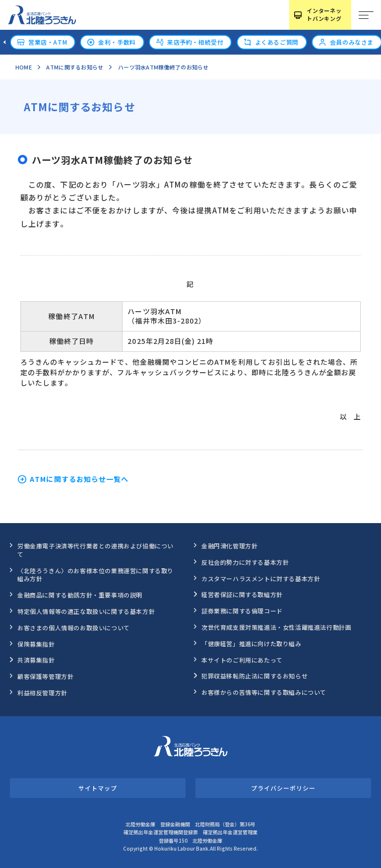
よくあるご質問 (277, 42)
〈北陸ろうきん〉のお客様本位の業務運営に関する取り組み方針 (95, 575)
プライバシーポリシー (283, 788)
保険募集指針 (36, 644)
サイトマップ (97, 788)
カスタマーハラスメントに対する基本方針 (261, 578)
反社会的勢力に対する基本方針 (245, 562)
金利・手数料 (117, 42)
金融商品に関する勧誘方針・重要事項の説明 (80, 595)
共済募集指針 (36, 660)
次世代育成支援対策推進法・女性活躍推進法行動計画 (276, 627)
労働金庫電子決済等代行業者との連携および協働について (95, 550)
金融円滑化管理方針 (229, 546)
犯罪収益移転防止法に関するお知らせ (254, 676)
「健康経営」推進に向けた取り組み (252, 643)
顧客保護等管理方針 (45, 676)
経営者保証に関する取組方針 (242, 594)
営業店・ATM (48, 42)
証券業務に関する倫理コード (242, 611)
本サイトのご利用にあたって (242, 660)
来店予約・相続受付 (195, 42)
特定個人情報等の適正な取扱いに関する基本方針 (86, 611)
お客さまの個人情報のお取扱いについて (74, 628)
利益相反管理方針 (42, 693)
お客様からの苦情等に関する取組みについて (264, 692)
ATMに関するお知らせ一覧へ (79, 479)
